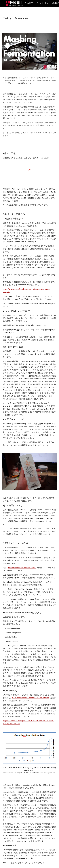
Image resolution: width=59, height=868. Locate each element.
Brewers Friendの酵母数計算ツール (22, 568)
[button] (3, 3)
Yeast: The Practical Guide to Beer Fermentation (30, 698)
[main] (29, 18)
